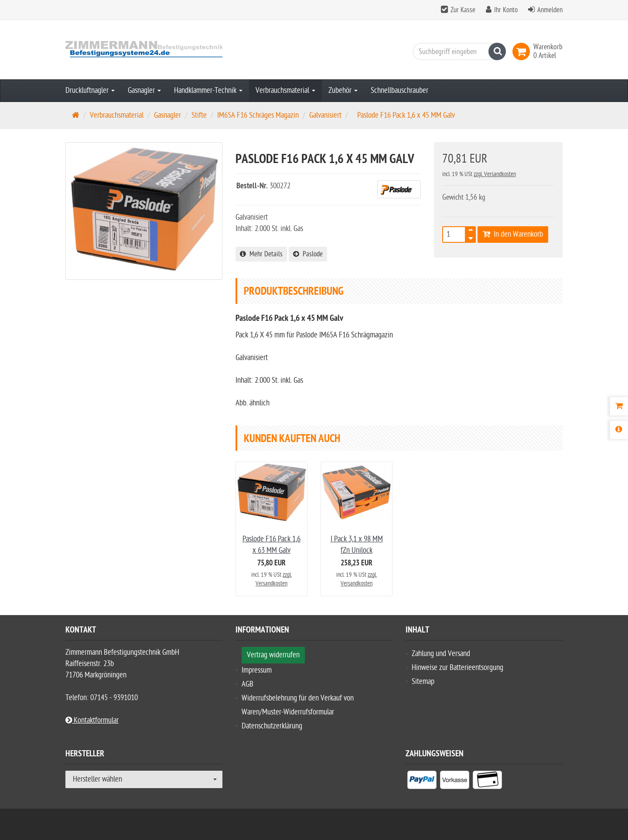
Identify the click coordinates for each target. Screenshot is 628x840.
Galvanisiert (325, 115)
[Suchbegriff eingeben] (457, 51)
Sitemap (423, 682)
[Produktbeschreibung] (619, 430)
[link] (523, 51)
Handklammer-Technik (208, 90)
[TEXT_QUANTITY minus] (471, 237)
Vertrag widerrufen (273, 655)
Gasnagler (144, 90)
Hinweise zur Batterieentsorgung (457, 668)
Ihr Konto (506, 10)
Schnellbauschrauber (399, 90)
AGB (247, 684)
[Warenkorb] (619, 406)
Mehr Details (261, 254)
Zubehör (343, 90)
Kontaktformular (92, 720)
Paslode (308, 254)
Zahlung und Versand (441, 654)
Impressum (257, 670)
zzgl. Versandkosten (495, 174)
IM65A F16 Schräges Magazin (258, 115)
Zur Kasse (463, 10)
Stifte (199, 115)
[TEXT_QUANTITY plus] (471, 232)
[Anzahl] (454, 235)
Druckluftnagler (90, 90)
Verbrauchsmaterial (285, 90)
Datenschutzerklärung (272, 726)
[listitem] (422, 782)
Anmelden (550, 10)
